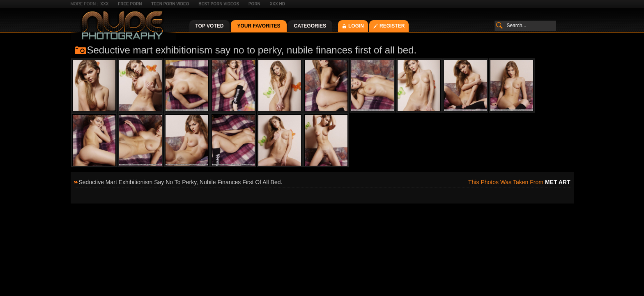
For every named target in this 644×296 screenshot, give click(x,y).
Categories (310, 26)
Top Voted (210, 26)
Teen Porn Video (170, 4)
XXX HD (277, 4)
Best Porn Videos (219, 4)
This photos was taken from (519, 182)
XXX (104, 4)
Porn (254, 4)
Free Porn (130, 4)
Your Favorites (259, 26)
